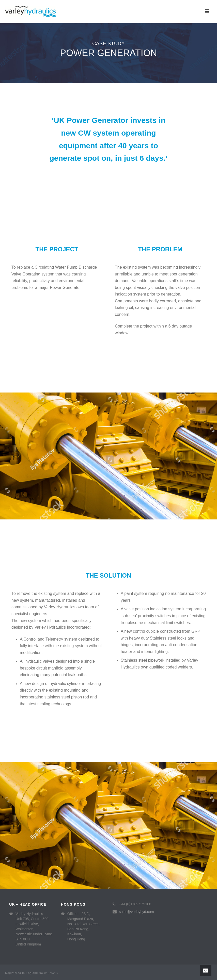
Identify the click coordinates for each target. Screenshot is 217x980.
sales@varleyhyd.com (136, 912)
